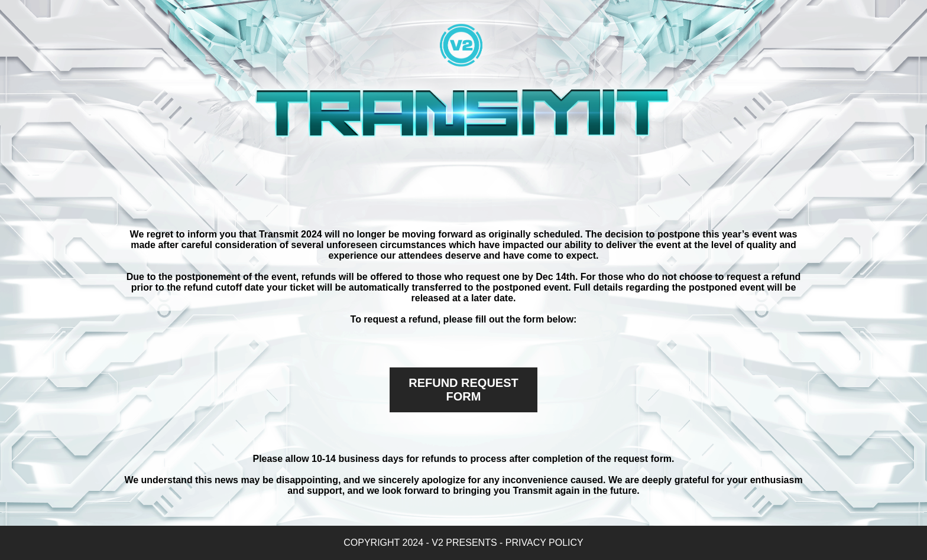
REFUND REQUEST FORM (463, 390)
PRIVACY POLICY (544, 543)
